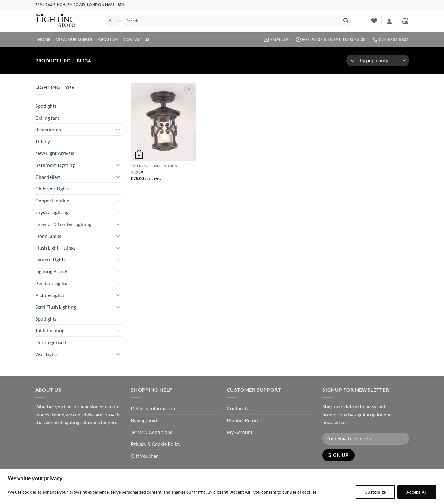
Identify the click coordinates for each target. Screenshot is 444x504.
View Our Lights (74, 39)
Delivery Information (153, 408)
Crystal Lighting (52, 212)
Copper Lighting (52, 200)
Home (44, 39)
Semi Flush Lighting (56, 307)
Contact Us (137, 39)
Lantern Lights (50, 260)
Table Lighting (50, 330)
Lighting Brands (52, 271)
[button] (389, 21)
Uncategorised (51, 342)
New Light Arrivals (55, 153)
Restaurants (48, 129)
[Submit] (346, 21)
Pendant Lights (51, 283)
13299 (137, 173)
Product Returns (244, 420)
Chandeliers (48, 177)
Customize (375, 492)
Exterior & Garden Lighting (63, 224)
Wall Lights (47, 354)
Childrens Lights (52, 188)
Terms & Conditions (152, 432)
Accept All (417, 492)
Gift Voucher (144, 456)
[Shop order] (378, 60)
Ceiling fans (47, 118)
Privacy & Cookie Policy (156, 444)
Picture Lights (50, 295)
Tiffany (43, 141)
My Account (240, 432)
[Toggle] (118, 130)
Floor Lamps (48, 236)
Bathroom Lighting (55, 165)
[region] (222, 486)
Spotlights (46, 106)
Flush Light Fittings (55, 248)
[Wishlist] (374, 21)
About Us (108, 39)
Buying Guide (145, 420)
